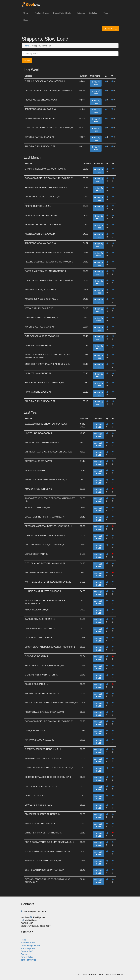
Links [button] (26, 20)
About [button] (27, 13)
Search (27, 61)
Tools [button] (107, 13)
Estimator (81, 13)
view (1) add (96, 111)
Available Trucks (42, 13)
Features (25, 954)
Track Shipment (28, 948)
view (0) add (96, 83)
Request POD (27, 951)
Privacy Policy (27, 957)
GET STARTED (111, 29)
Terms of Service (28, 960)
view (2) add (98, 658)
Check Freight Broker (63, 13)
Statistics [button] (94, 13)
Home (26, 46)
